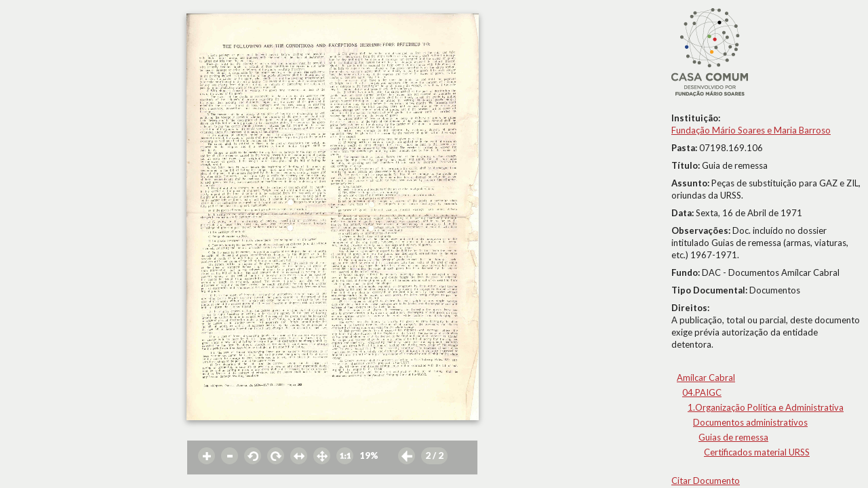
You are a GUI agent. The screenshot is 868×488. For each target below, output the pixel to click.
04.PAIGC (702, 392)
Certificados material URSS (757, 452)
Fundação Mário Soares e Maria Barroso (751, 130)
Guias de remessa (733, 437)
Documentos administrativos (750, 422)
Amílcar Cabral (706, 378)
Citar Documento (706, 481)
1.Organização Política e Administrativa (766, 407)
